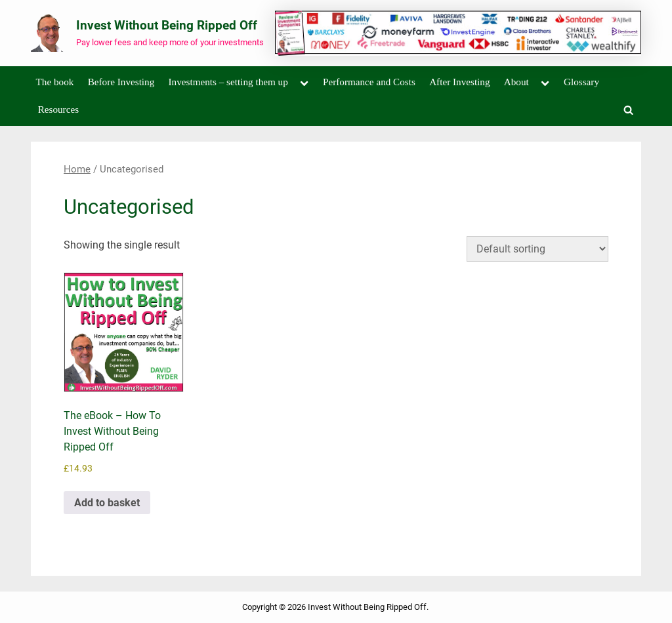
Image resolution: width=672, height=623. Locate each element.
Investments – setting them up (228, 82)
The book (55, 82)
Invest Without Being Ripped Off (167, 25)
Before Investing (121, 82)
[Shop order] (537, 249)
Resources (58, 109)
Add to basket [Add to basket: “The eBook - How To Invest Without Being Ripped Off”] (107, 503)
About (516, 82)
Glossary (581, 82)
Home (77, 169)
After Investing (459, 82)
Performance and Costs (369, 82)
